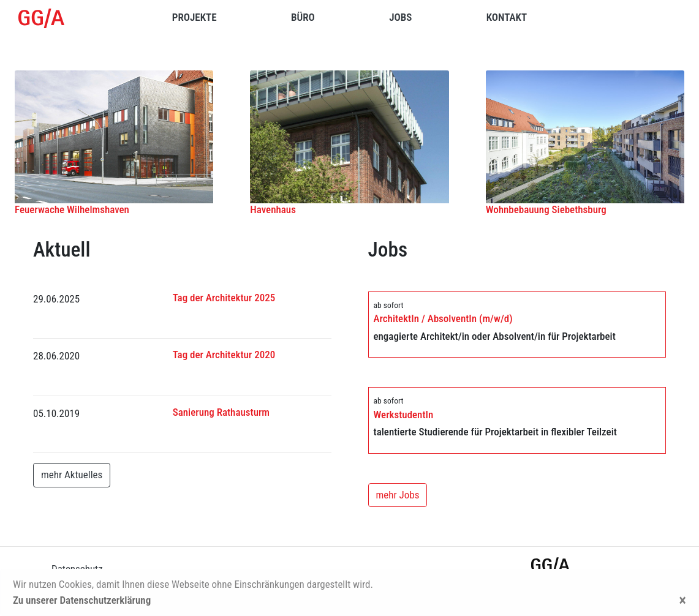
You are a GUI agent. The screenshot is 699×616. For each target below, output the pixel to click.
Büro (303, 17)
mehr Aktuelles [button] (72, 475)
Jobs (400, 17)
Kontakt (507, 17)
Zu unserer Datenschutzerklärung (82, 600)
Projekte (195, 17)
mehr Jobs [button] (398, 495)
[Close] (682, 600)
